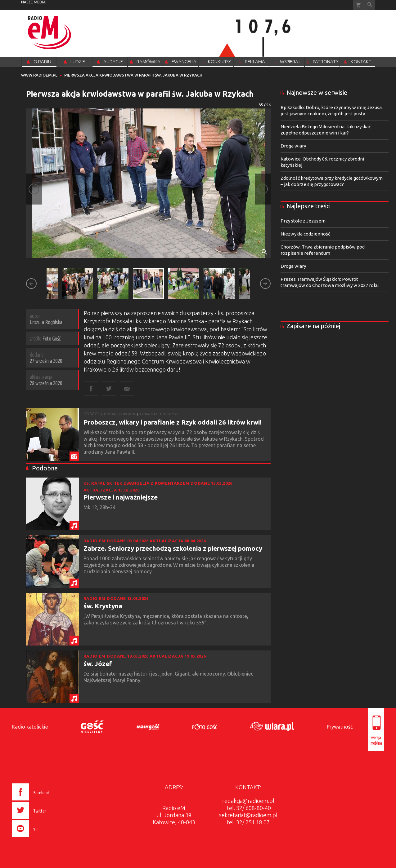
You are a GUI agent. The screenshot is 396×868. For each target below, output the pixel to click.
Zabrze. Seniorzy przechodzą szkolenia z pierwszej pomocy (173, 548)
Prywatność (340, 727)
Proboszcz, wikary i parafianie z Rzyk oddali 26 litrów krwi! (173, 422)
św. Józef (98, 663)
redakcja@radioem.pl (248, 801)
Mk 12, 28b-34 (100, 507)
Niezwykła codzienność (305, 234)
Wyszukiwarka (370, 5)
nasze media (33, 2)
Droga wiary (293, 146)
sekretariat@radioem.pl (248, 815)
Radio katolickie (30, 727)
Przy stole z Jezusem (303, 221)
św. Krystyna (103, 606)
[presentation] (44, 838)
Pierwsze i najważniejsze (121, 497)
